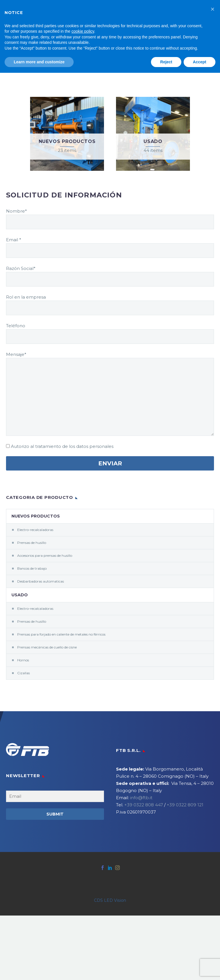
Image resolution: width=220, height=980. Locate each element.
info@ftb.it (141, 798)
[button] (213, 9)
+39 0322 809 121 (185, 805)
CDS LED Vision (110, 900)
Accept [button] (200, 62)
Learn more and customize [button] (39, 62)
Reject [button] (166, 62)
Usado (20, 595)
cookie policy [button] (83, 31)
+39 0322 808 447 (144, 805)
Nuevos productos (36, 516)
